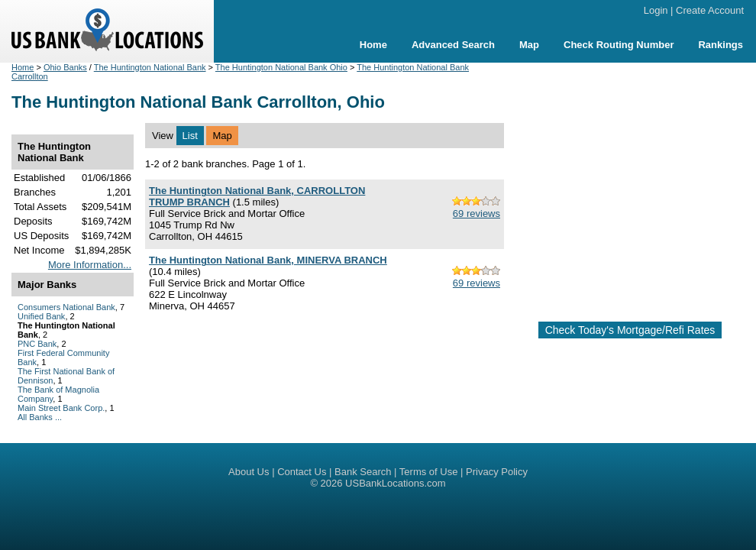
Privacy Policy (497, 472)
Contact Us (302, 472)
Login (656, 10)
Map (529, 45)
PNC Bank (37, 344)
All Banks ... (40, 417)
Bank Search (363, 472)
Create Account (710, 10)
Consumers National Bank (66, 307)
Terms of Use (429, 472)
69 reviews (477, 214)
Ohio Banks (65, 67)
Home (373, 45)
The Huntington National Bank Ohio (281, 67)
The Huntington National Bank (150, 67)
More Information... (90, 265)
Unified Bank (41, 316)
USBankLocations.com (396, 483)
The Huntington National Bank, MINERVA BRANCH (268, 260)
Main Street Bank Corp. (61, 408)
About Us (249, 472)
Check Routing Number (619, 45)
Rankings (720, 45)
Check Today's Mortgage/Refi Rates (630, 330)
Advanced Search (453, 45)
